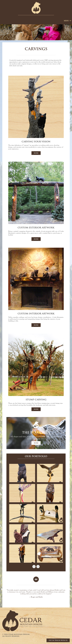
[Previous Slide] (34, 567)
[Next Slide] (38, 567)
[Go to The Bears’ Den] (36, 433)
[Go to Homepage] (36, 8)
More (36, 153)
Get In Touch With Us (58, 640)
